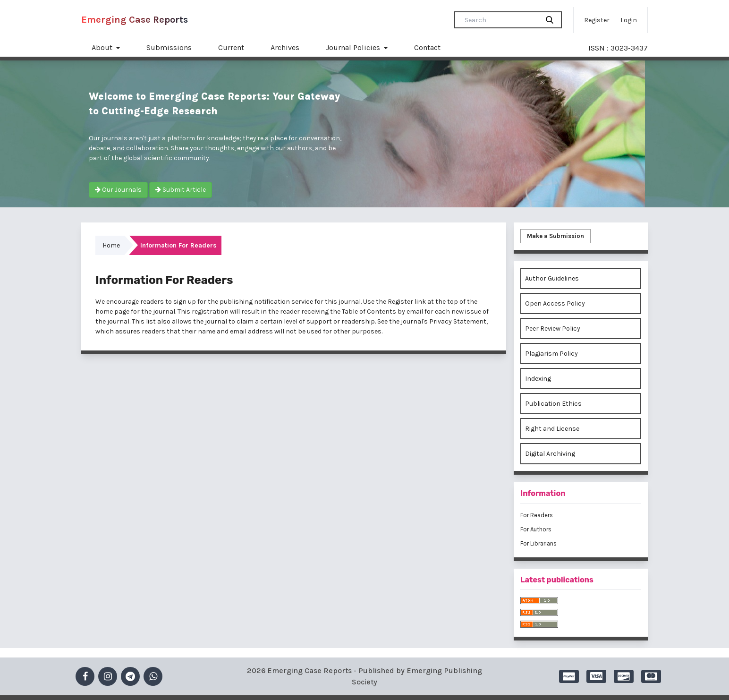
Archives (285, 47)
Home (111, 245)
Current (231, 47)
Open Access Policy (555, 303)
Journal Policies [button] (354, 47)
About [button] (103, 47)
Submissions (169, 47)
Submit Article (181, 190)
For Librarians (538, 543)
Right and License (552, 429)
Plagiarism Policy (551, 354)
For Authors (536, 529)
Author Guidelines (552, 278)
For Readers (537, 515)
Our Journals (118, 190)
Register (597, 20)
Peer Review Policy (553, 329)
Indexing (538, 379)
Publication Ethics (553, 404)
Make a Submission (555, 236)
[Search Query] (500, 20)
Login (629, 20)
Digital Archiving (550, 454)
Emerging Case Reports (135, 20)
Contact (427, 47)
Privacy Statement (458, 321)
